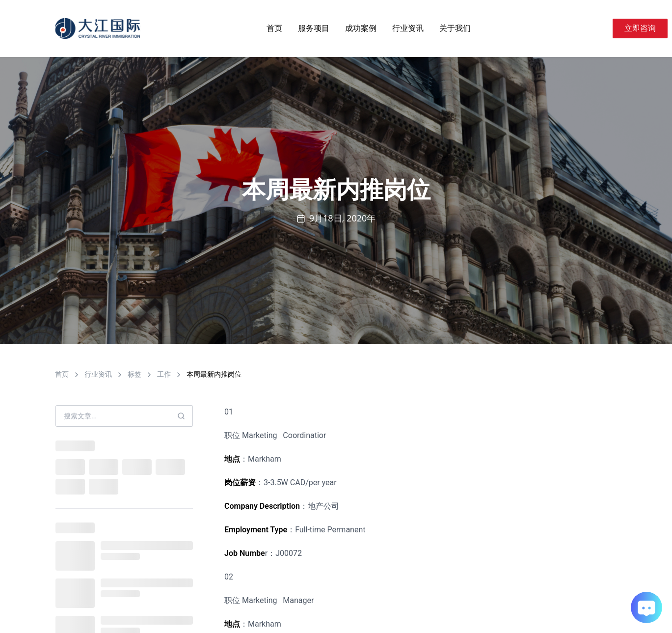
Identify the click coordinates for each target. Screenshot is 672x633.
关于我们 (455, 28)
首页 (274, 28)
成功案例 (361, 28)
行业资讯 (408, 28)
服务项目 (314, 28)
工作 (164, 374)
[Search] (601, 28)
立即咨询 (640, 28)
